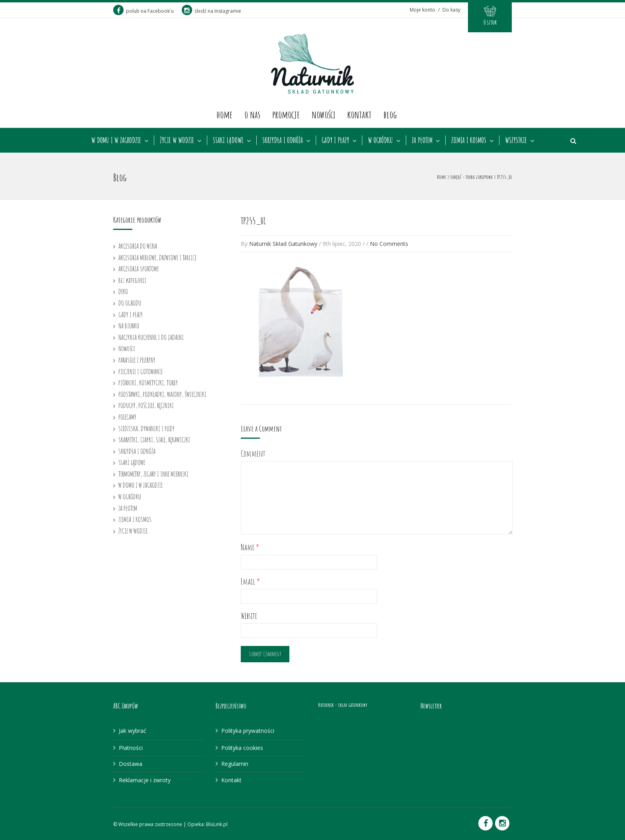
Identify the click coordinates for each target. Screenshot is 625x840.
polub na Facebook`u (143, 11)
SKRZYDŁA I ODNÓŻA (283, 140)
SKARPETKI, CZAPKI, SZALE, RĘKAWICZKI (154, 440)
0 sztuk (490, 22)
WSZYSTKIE (516, 140)
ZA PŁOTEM (422, 140)
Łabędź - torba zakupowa (472, 177)
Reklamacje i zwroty (145, 780)
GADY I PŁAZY (335, 140)
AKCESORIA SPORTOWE (139, 269)
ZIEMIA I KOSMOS (469, 140)
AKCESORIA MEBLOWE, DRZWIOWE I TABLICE (157, 257)
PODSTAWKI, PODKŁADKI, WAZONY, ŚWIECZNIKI (162, 394)
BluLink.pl (217, 824)
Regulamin (235, 764)
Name (250, 547)
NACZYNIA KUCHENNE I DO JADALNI (151, 337)
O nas (252, 114)
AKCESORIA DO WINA (138, 246)
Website (249, 616)
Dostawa (131, 764)
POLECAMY (127, 417)
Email (251, 582)
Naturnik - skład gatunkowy (343, 705)
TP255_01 (253, 221)
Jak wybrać (133, 731)
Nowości (323, 114)
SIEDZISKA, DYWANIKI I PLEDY (146, 428)
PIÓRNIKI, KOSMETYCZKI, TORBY (148, 383)
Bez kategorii (132, 280)
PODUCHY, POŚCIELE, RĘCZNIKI (146, 405)
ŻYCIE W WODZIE (177, 140)
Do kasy (451, 10)
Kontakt (359, 114)
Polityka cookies (242, 748)
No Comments (389, 244)
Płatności (131, 748)
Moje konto (423, 10)
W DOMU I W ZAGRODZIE (116, 140)
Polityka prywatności (248, 731)
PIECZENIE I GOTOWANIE (141, 371)
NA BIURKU (129, 326)
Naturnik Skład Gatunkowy (283, 244)
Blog (390, 114)
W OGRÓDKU (380, 140)
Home (224, 114)
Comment (253, 454)
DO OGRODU (130, 303)
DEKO (123, 291)
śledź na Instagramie (211, 11)
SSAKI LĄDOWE (228, 140)
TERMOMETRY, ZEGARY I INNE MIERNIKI (153, 474)
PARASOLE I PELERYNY (137, 360)
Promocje (286, 114)
